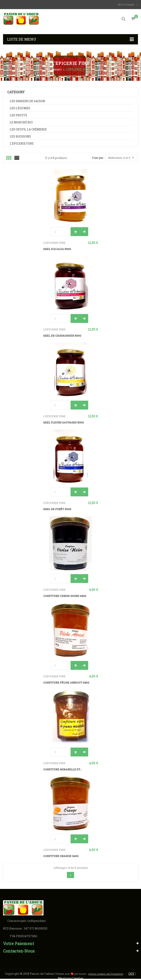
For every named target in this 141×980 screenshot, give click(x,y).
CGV (132, 975)
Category (16, 93)
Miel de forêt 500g (57, 510)
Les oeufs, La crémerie (28, 131)
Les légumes (20, 109)
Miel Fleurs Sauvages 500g (64, 424)
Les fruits (18, 116)
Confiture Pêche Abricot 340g (66, 684)
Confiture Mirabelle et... (63, 771)
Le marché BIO (21, 123)
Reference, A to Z (121, 159)
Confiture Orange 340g (61, 857)
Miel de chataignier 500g (62, 337)
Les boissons (20, 138)
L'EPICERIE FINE (22, 145)
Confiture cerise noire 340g (65, 597)
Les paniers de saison (27, 102)
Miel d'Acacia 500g (57, 250)
